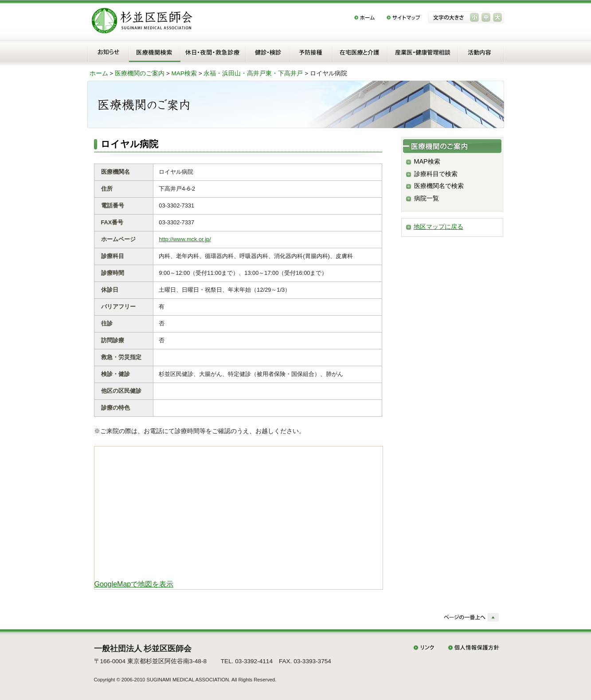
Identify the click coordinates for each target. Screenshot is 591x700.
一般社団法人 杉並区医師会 (143, 649)
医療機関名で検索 (439, 186)
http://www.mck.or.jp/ (185, 239)
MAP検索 (184, 73)
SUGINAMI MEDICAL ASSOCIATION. (188, 680)
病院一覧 (427, 198)
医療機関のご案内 (140, 73)
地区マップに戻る (438, 227)
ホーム (99, 73)
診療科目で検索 (436, 174)
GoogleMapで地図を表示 (134, 584)
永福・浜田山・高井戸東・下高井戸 (253, 73)
